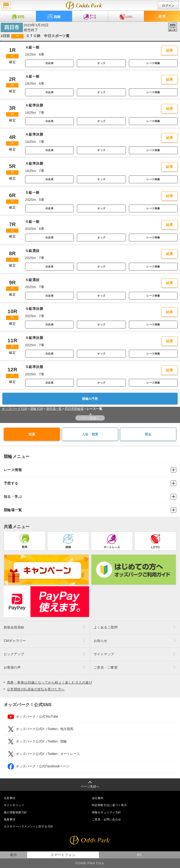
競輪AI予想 (90, 399)
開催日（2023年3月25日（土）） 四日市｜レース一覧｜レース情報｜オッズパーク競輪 (84, 5)
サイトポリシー (14, 805)
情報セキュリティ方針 (106, 812)
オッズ (101, 63)
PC (140, 855)
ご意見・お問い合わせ (106, 819)
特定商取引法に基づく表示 (109, 805)
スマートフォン (63, 855)
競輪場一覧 (90, 510)
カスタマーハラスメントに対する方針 (28, 826)
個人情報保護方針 (15, 812)
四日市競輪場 (74, 409)
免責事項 (10, 819)
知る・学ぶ (90, 497)
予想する (90, 483)
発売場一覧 (54, 409)
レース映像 (153, 63)
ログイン (168, 6)
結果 (170, 50)
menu (6, 5)
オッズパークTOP (15, 409)
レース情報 (90, 470)
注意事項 (10, 798)
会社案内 (98, 798)
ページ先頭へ (90, 418)
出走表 (49, 63)
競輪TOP (37, 409)
